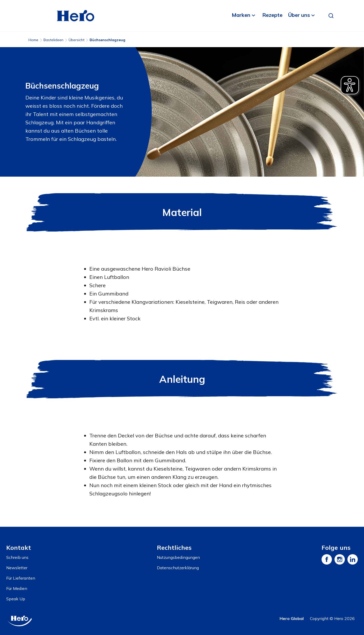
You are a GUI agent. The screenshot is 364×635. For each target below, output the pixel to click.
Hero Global (292, 618)
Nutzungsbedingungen (178, 557)
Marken (241, 15)
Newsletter (17, 568)
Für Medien (17, 588)
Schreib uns (17, 557)
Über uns (299, 15)
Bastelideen (53, 40)
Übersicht (77, 40)
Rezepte (272, 15)
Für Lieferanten (21, 578)
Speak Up (16, 599)
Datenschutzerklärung (178, 568)
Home (33, 40)
